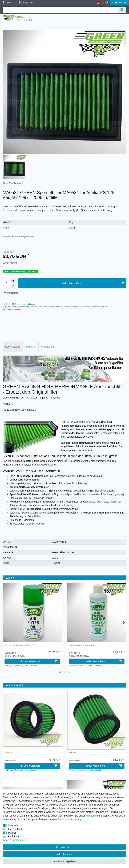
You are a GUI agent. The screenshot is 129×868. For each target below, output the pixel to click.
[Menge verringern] (13, 286)
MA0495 (73, 753)
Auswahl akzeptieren (64, 861)
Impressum (92, 816)
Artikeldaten (47, 347)
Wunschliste (11, 293)
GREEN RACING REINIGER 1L (83, 645)
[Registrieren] (26, 3)
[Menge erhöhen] (13, 281)
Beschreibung (13, 347)
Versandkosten (29, 304)
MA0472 (8, 753)
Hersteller (31, 347)
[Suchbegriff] (60, 10)
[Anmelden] (8, 3)
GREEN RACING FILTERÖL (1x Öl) (20, 645)
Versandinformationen (12, 309)
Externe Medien (17, 829)
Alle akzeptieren (64, 847)
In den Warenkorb (93, 283)
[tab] (13, 347)
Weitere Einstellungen (14, 840)
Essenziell (14, 825)
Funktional (14, 836)
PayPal (12, 833)
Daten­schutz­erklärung (70, 819)
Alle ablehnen (65, 854)
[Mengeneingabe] (7, 283)
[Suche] (122, 10)
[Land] (98, 3)
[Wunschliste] (105, 3)
